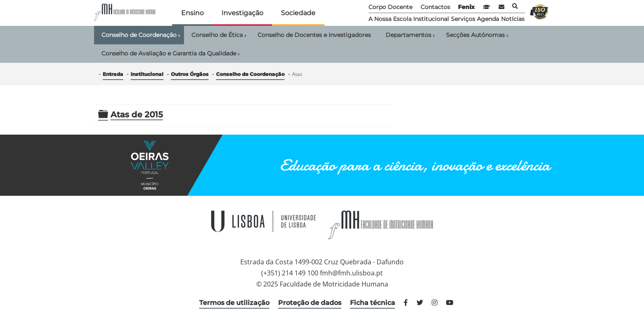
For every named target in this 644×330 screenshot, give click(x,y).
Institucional (431, 19)
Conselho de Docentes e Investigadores (314, 35)
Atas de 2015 (137, 115)
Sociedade (298, 13)
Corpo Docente (390, 7)
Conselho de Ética (219, 35)
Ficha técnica (373, 303)
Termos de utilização (234, 303)
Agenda (488, 19)
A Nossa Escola (390, 19)
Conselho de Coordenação (141, 35)
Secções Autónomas (477, 35)
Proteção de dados (310, 303)
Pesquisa (515, 6)
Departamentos (410, 35)
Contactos (435, 7)
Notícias (513, 19)
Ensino (192, 13)
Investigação (242, 13)
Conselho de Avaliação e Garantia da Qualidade (170, 54)
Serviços (463, 19)
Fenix (466, 7)
